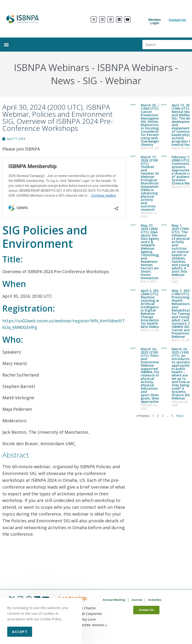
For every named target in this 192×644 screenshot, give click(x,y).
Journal (137, 600)
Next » (180, 416)
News (63, 81)
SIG (90, 81)
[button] (6, 45)
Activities (155, 600)
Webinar (123, 81)
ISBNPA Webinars (52, 67)
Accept (20, 632)
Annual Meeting (114, 600)
